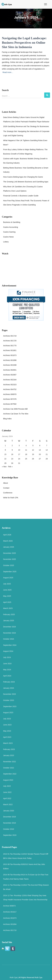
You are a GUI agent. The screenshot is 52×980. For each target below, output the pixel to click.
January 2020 (9, 811)
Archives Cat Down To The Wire (16, 414)
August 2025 (8, 578)
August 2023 (8, 713)
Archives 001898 (10, 360)
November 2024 (10, 633)
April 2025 (7, 602)
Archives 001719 (10, 336)
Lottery (6, 242)
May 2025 (7, 596)
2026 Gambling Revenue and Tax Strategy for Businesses (26, 126)
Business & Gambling (12, 222)
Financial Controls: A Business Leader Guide (21, 196)
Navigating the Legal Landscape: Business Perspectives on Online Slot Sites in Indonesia (24, 43)
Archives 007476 (10, 399)
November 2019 (10, 823)
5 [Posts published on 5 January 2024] (33, 446)
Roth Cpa (14, 977)
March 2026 (8, 541)
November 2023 (10, 694)
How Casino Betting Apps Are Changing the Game (23, 177)
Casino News (8, 237)
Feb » (10, 467)
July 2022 (7, 786)
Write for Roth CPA (11, 498)
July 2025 (7, 584)
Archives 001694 (10, 924)
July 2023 (7, 719)
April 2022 (7, 798)
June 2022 (7, 792)
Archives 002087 (10, 375)
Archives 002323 (10, 385)
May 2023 (7, 731)
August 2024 (8, 651)
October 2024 (9, 639)
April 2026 (7, 535)
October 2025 (9, 565)
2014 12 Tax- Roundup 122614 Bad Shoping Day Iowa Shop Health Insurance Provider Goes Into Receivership (25, 898)
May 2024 (7, 670)
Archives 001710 (10, 930)
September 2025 (10, 572)
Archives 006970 (10, 394)
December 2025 (10, 553)
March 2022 (8, 804)
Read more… (8, 72)
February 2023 (9, 749)
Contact (6, 488)
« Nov (4, 467)
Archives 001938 (10, 365)
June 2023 (7, 725)
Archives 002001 (10, 370)
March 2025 (8, 608)
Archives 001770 (10, 346)
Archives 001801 (10, 350)
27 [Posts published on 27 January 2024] (40, 459)
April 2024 (7, 676)
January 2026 (9, 547)
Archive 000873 (9, 906)
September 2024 (10, 645)
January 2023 (9, 755)
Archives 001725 (10, 341)
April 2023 (7, 737)
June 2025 (7, 590)
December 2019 (10, 817)
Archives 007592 (10, 404)
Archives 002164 (10, 380)
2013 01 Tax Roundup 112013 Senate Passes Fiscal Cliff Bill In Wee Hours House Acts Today (26, 856)
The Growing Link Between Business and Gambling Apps (26, 182)
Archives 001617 (10, 912)
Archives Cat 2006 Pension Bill (15, 409)
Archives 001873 (10, 355)
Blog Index (7, 419)
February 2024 (9, 682)
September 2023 (10, 706)
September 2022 (10, 774)
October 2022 (9, 768)
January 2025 (9, 621)
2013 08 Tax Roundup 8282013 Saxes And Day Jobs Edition (24, 866)
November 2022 (10, 762)
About (6, 483)
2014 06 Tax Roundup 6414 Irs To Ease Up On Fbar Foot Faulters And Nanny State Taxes (26, 877)
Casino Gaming (9, 232)
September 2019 (10, 835)
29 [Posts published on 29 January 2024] (5, 463)
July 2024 (7, 657)
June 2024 (7, 664)
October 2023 (9, 700)
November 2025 (10, 559)
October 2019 (9, 829)
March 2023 (8, 743)
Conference (8, 493)
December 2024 (10, 627)
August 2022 (8, 780)
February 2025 (9, 614)
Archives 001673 (10, 918)
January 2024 (9, 688)
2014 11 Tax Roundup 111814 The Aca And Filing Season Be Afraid (26, 887)
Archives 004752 (10, 389)
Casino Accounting (11, 227)
